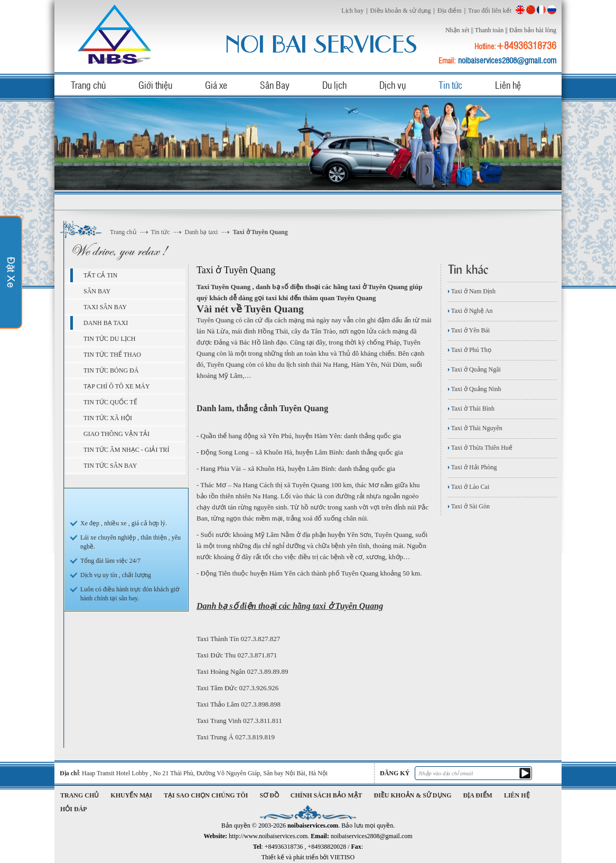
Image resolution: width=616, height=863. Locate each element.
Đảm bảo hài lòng (533, 30)
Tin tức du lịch (109, 339)
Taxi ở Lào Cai (469, 487)
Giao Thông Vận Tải (116, 434)
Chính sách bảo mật (326, 795)
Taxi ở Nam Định (472, 291)
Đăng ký (395, 773)
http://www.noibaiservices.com (268, 836)
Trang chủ (88, 85)
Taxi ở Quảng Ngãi (474, 369)
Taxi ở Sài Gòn (469, 506)
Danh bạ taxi (201, 232)
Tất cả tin (100, 275)
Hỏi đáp (74, 809)
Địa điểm (450, 11)
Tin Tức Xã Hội (108, 418)
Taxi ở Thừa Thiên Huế (480, 448)
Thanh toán (489, 30)
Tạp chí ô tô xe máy (117, 386)
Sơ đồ (269, 795)
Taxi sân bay (105, 307)
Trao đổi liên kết (490, 11)
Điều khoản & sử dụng (401, 11)
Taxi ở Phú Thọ (470, 350)
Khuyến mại (131, 795)
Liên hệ (508, 85)
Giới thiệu (155, 85)
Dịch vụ (393, 85)
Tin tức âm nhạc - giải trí (127, 450)
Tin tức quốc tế (110, 402)
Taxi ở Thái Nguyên (475, 428)
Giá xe (216, 85)
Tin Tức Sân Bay (110, 466)
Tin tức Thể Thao (112, 355)
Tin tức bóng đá (111, 370)
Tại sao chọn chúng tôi (206, 795)
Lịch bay (352, 11)
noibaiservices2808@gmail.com (507, 60)
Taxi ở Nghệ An (470, 311)
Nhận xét (457, 30)
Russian (552, 10)
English (520, 10)
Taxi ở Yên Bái (469, 330)
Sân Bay (275, 85)
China (531, 10)
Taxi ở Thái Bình (471, 409)
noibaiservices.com (116, 34)
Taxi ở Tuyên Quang (260, 232)
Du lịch (334, 85)
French (541, 10)
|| (472, 30)
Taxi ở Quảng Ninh (475, 389)
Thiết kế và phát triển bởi (308, 857)
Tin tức (450, 85)
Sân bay (97, 291)
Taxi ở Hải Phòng (473, 467)
